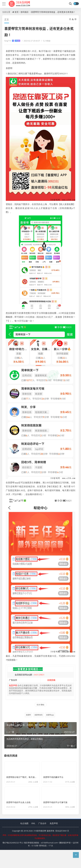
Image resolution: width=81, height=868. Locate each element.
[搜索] (71, 4)
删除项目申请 (65, 861)
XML (33, 841)
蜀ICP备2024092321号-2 (13, 861)
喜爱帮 (28, 715)
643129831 (39, 675)
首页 (17, 12)
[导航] (4, 3)
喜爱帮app (50, 715)
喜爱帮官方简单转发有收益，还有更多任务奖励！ (53, 12)
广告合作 (42, 841)
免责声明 (54, 841)
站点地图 (24, 841)
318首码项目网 (40, 849)
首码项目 (25, 12)
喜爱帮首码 (38, 715)
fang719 (12, 41)
